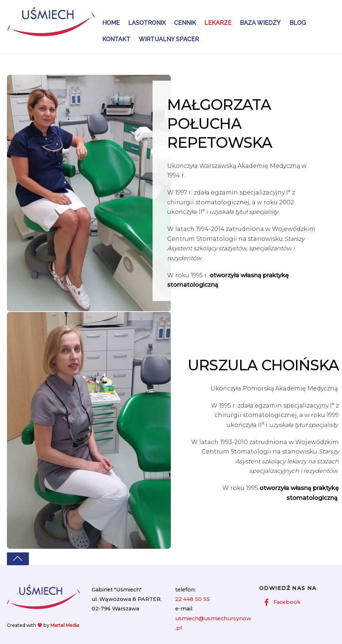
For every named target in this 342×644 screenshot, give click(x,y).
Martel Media (65, 625)
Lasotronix (147, 23)
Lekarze (218, 23)
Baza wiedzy (260, 23)
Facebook (281, 602)
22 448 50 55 (193, 599)
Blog (298, 23)
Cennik (185, 23)
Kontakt (116, 39)
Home (111, 23)
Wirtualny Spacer (169, 39)
